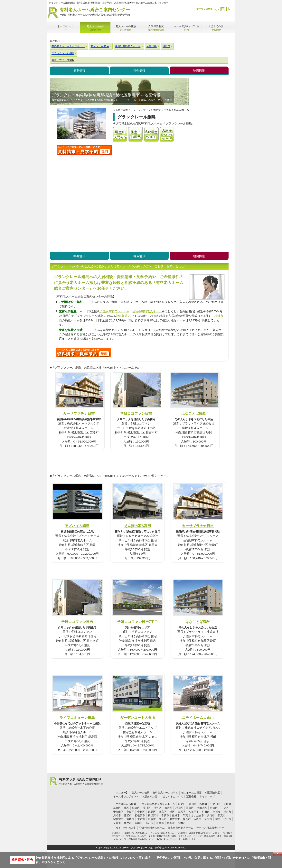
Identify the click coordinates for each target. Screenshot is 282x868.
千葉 (185, 815)
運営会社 (191, 796)
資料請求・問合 (22, 860)
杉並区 (179, 808)
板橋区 (203, 804)
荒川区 (193, 804)
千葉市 (165, 815)
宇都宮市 (118, 819)
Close (277, 854)
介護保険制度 (212, 793)
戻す (223, 9)
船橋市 (176, 815)
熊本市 (182, 823)
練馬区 (152, 812)
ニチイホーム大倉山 (198, 718)
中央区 (225, 808)
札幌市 (152, 819)
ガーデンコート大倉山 (137, 718)
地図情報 (199, 71)
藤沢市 (128, 815)
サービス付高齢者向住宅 (210, 828)
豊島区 (130, 812)
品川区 (147, 808)
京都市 (117, 823)
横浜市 (227, 812)
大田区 (227, 804)
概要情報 (79, 71)
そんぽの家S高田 (137, 526)
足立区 (182, 804)
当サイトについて (173, 796)
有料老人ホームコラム (165, 793)
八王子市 (194, 812)
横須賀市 (153, 815)
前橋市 (130, 819)
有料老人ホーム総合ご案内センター (95, 12)
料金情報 (139, 71)
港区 (172, 812)
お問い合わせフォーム (168, 839)
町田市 (206, 812)
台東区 (214, 808)
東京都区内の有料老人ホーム (158, 804)
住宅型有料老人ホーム (147, 311)
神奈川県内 (123, 316)
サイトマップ (207, 796)
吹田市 (227, 819)
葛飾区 (117, 808)
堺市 (218, 819)
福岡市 (171, 823)
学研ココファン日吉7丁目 (137, 622)
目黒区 (182, 812)
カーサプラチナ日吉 (79, 413)
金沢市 (149, 823)
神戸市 (128, 823)
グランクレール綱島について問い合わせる (84, 150)
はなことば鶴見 (194, 413)
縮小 (217, 9)
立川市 (216, 812)
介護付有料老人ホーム (115, 311)
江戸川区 (215, 804)
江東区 (136, 808)
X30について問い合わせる (83, 352)
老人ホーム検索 (141, 793)
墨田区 (190, 808)
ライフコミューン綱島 (77, 718)
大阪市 (208, 819)
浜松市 (197, 819)
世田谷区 (202, 808)
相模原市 (140, 815)
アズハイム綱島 (77, 526)
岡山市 (139, 823)
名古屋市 (175, 819)
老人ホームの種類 (191, 793)
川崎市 (117, 815)
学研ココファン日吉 (136, 413)
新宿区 (168, 808)
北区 (127, 808)
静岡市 (187, 819)
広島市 (160, 823)
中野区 (141, 812)
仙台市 (163, 819)
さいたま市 (197, 815)
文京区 (163, 812)
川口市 (211, 815)
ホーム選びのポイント (126, 796)
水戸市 (141, 819)
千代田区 (118, 812)
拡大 (229, 9)
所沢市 (222, 815)
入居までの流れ (151, 796)
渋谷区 (158, 808)
